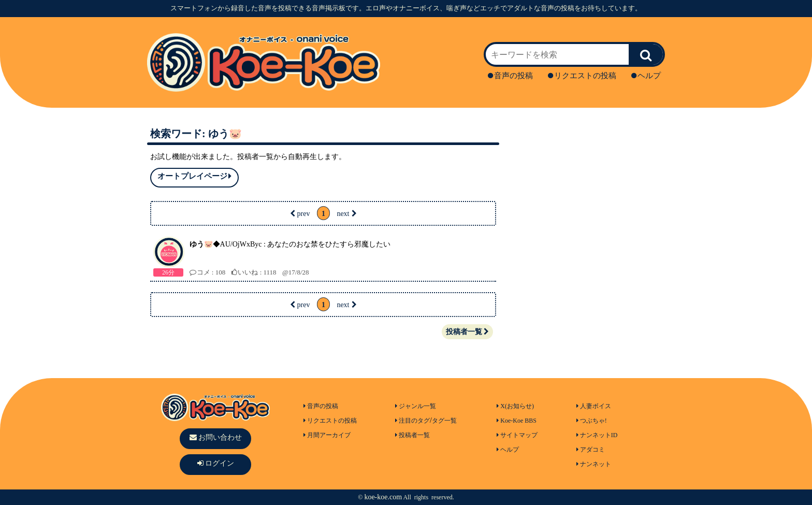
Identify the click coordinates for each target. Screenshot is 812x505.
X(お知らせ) (515, 406)
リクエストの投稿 (582, 76)
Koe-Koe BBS (517, 421)
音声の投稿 (510, 76)
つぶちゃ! (592, 421)
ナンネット (594, 464)
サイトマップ (517, 435)
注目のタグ (412, 421)
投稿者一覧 (467, 332)
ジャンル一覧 (416, 406)
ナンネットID (597, 435)
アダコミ (591, 450)
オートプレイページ (194, 176)
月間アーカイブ (327, 435)
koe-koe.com (383, 497)
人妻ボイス (594, 406)
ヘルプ (646, 76)
